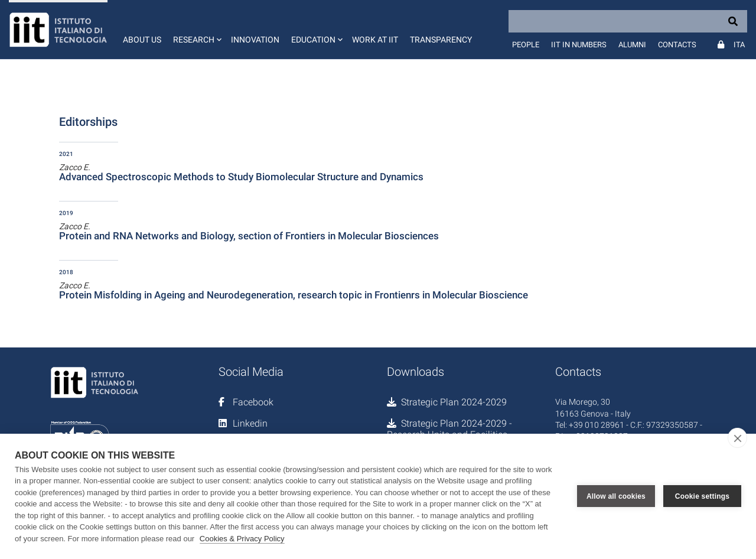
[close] (737, 438)
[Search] (628, 21)
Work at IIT (375, 40)
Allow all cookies (616, 496)
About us (142, 40)
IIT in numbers (579, 45)
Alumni (632, 45)
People (526, 45)
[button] (196, 30)
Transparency (441, 40)
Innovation (255, 40)
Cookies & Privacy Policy (242, 539)
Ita (739, 45)
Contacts (677, 45)
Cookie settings (702, 496)
